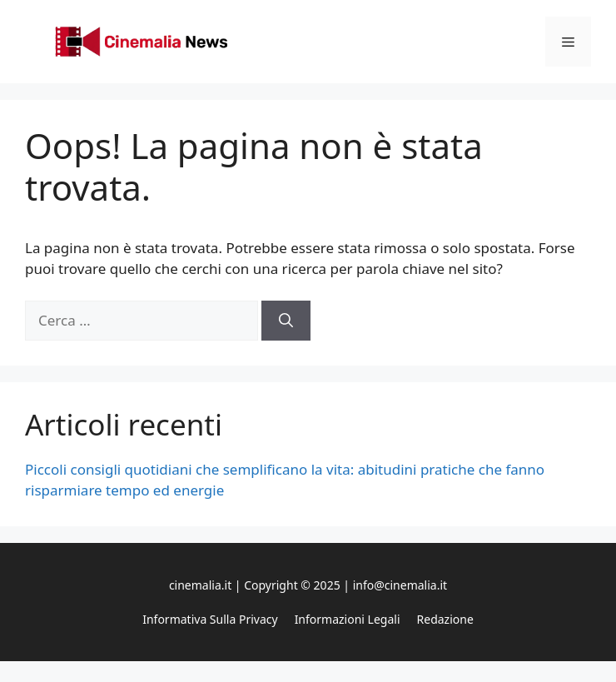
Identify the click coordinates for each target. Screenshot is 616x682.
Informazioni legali (348, 619)
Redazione (445, 619)
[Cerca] (286, 321)
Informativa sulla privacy (210, 619)
